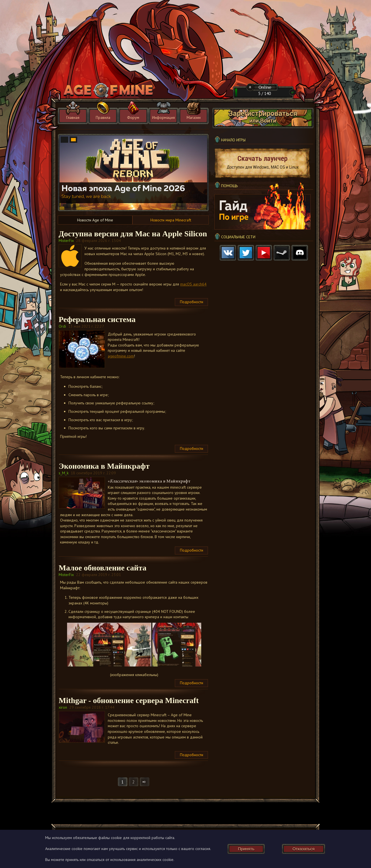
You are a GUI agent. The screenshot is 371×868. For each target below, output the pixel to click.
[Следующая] (144, 782)
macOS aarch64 (193, 284)
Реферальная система (97, 319)
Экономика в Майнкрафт (104, 466)
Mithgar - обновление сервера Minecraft (129, 700)
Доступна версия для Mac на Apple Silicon (133, 234)
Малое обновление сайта (103, 568)
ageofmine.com (121, 356)
